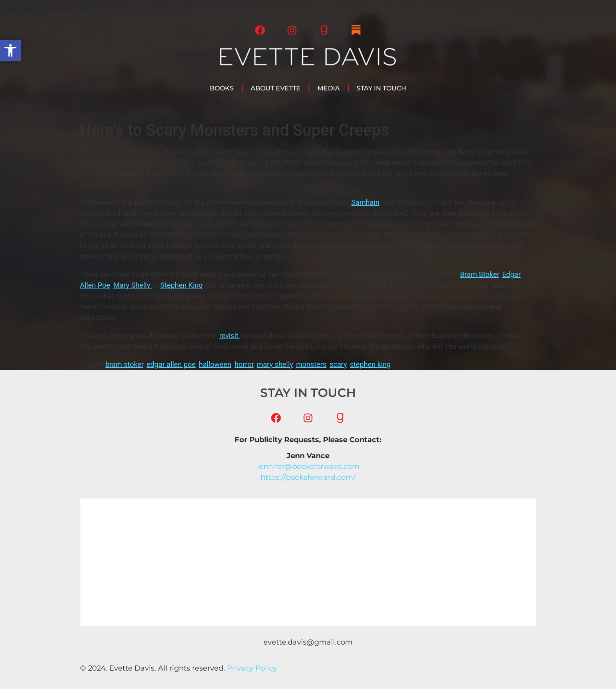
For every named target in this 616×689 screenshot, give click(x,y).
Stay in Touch (381, 88)
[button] (10, 50)
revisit (230, 335)
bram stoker (124, 364)
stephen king (370, 364)
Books (222, 88)
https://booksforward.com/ (308, 477)
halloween (215, 364)
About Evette (276, 88)
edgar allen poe (171, 364)
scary (338, 364)
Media (329, 88)
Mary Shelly (133, 285)
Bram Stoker (479, 274)
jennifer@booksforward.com (308, 467)
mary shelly (275, 364)
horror (244, 364)
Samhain (365, 202)
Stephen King (182, 285)
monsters (311, 364)
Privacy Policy (252, 668)
